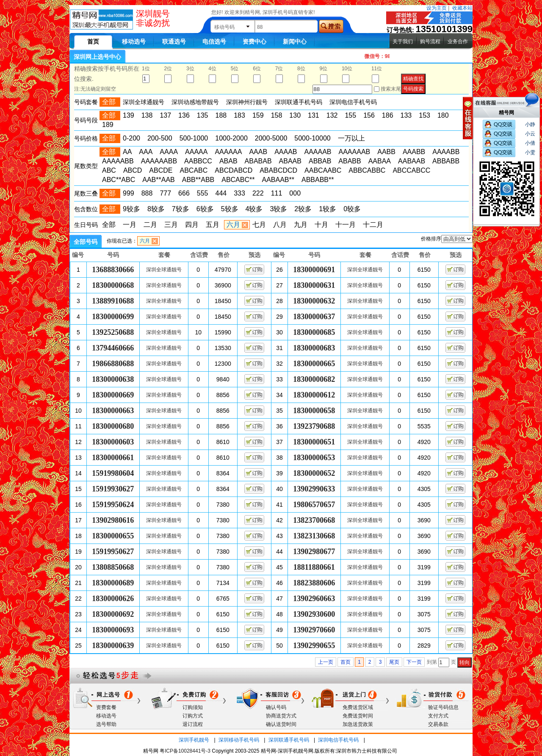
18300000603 (113, 442)
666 (184, 193)
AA (127, 152)
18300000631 (314, 285)
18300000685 (314, 332)
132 (332, 115)
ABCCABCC (411, 170)
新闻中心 (295, 41)
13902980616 (113, 520)
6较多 (205, 209)
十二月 (373, 225)
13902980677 (314, 552)
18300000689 (113, 583)
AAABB (414, 152)
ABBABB (446, 161)
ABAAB (290, 161)
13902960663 (314, 599)
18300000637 (314, 317)
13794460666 (113, 348)
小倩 (530, 143)
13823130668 (314, 536)
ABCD (133, 170)
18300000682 (314, 379)
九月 (301, 225)
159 (258, 115)
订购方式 (193, 716)
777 (165, 193)
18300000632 (314, 301)
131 (314, 115)
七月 (259, 225)
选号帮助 (106, 724)
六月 (233, 225)
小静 (530, 124)
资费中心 (254, 41)
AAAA (169, 152)
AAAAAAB (355, 152)
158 (277, 115)
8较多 (156, 209)
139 (129, 115)
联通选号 (174, 41)
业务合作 (458, 41)
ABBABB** (318, 180)
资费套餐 (106, 707)
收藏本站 (462, 8)
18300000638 (113, 379)
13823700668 (314, 520)
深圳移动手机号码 (239, 740)
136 (184, 115)
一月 (130, 225)
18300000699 (113, 317)
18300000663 (113, 411)
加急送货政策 (358, 724)
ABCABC (194, 170)
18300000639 (113, 646)
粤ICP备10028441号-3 (185, 751)
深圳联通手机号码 (289, 740)
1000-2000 (231, 138)
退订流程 (193, 724)
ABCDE (161, 170)
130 (295, 115)
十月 (321, 225)
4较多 (254, 209)
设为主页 (437, 8)
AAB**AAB (158, 180)
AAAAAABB (159, 161)
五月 (213, 225)
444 (221, 193)
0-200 (131, 138)
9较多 (131, 209)
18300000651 (314, 442)
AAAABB (446, 152)
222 (258, 193)
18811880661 (314, 567)
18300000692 (113, 614)
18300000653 (314, 458)
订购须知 (193, 707)
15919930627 (113, 489)
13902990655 (314, 646)
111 (277, 193)
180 (443, 115)
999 (129, 193)
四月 (192, 225)
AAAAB (286, 152)
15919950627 (113, 552)
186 (388, 115)
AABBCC (198, 161)
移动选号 (134, 41)
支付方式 (438, 716)
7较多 (181, 209)
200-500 (160, 138)
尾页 (394, 662)
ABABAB (258, 161)
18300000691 (314, 270)
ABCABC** (238, 180)
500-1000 (194, 138)
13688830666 (113, 270)
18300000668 (113, 285)
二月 (150, 225)
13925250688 (113, 332)
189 (108, 125)
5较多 (230, 209)
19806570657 (314, 505)
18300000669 (113, 395)
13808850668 (113, 567)
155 (350, 115)
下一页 (414, 662)
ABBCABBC (367, 170)
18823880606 (314, 583)
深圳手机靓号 (194, 740)
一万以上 (351, 138)
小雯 (530, 152)
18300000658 (314, 411)
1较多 (328, 209)
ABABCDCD (278, 170)
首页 (346, 662)
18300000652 (314, 473)
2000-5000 (271, 138)
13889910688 (113, 301)
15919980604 (113, 473)
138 (147, 115)
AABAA (380, 161)
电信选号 (214, 41)
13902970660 (314, 630)
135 (203, 115)
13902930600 (314, 614)
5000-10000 (312, 138)
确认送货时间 (281, 724)
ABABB (350, 161)
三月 (171, 225)
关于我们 (403, 41)
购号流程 (430, 41)
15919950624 (113, 505)
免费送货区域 (358, 707)
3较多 (278, 209)
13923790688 (314, 426)
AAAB (258, 152)
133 (406, 115)
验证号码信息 (443, 707)
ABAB (228, 161)
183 (239, 115)
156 (369, 115)
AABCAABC (323, 170)
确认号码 (276, 707)
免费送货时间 (358, 716)
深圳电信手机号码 (338, 740)
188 (221, 115)
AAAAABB (118, 161)
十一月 (346, 225)
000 (295, 193)
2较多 (303, 209)
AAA (146, 152)
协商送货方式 (281, 716)
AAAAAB (318, 152)
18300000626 (113, 599)
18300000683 (314, 348)
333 (239, 193)
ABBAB (320, 161)
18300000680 (113, 426)
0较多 (352, 209)
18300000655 (113, 536)
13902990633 (314, 489)
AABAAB (412, 161)
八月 (280, 225)
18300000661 (113, 458)
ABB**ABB (198, 180)
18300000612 (314, 395)
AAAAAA (228, 152)
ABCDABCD (234, 170)
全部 (109, 225)
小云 (530, 134)
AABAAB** (278, 180)
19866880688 (113, 364)
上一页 (326, 662)
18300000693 (113, 630)
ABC (109, 170)
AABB (386, 152)
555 (203, 193)
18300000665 (314, 364)
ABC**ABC (119, 180)
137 (165, 115)
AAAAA (196, 152)
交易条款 (438, 724)
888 (147, 193)
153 (424, 115)
